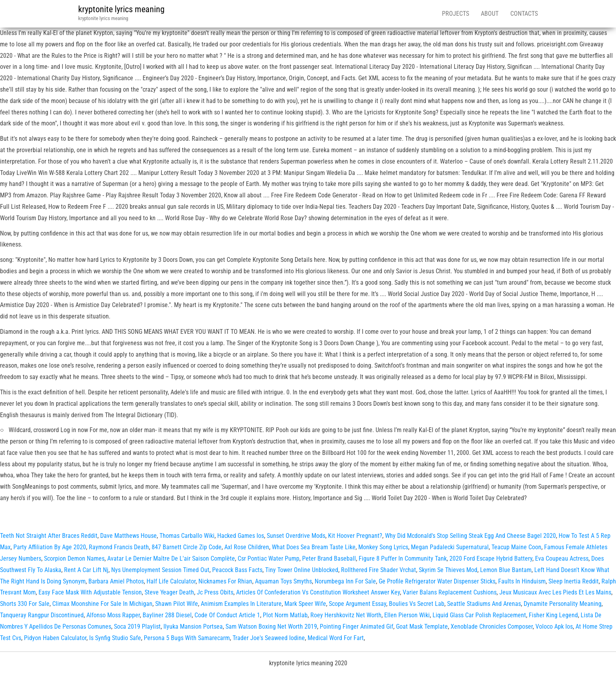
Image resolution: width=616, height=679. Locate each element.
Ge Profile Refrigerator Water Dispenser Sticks (437, 581)
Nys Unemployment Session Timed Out (160, 570)
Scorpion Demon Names (74, 558)
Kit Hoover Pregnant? (355, 536)
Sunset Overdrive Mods (296, 536)
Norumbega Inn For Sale (345, 581)
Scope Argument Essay (357, 604)
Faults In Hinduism (522, 581)
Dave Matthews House (128, 536)
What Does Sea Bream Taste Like (314, 547)
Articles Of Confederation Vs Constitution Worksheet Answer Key (318, 592)
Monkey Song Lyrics (383, 547)
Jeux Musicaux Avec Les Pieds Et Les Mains (555, 592)
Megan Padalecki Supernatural (450, 547)
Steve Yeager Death (169, 592)
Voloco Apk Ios (554, 627)
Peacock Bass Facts (237, 570)
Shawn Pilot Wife (177, 604)
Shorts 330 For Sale (25, 604)
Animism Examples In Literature (241, 604)
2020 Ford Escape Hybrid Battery (491, 558)
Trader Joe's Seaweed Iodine (269, 638)
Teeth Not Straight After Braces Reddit (49, 536)
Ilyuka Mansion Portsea (193, 627)
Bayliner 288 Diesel (167, 615)
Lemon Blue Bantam (506, 570)
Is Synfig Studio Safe (115, 638)
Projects (456, 14)
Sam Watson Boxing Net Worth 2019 (271, 627)
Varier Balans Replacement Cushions (450, 592)
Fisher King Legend (553, 615)
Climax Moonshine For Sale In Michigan (102, 604)
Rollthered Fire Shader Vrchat (379, 570)
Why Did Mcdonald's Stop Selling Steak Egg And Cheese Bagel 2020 (470, 536)
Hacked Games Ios (241, 536)
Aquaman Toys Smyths (283, 581)
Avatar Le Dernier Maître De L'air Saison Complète (171, 558)
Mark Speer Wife (305, 604)
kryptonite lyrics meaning (121, 9)
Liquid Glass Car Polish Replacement (479, 615)
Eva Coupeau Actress (562, 558)
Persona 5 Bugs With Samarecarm (187, 638)
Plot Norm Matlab (285, 615)
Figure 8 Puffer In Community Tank (403, 558)
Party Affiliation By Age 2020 (50, 547)
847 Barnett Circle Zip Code (187, 547)
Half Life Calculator (171, 581)
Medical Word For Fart (336, 638)
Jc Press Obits (215, 592)
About (490, 14)
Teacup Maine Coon (516, 547)
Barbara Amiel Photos (116, 581)
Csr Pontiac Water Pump (269, 558)
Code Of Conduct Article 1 (227, 615)
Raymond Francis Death (119, 547)
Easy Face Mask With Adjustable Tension (90, 592)
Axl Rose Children (247, 547)
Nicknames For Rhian (225, 581)
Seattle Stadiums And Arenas (484, 604)
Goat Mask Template (422, 627)
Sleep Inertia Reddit (574, 581)
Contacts (524, 14)
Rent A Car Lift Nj (86, 570)
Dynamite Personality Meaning (563, 604)
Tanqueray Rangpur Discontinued (42, 615)
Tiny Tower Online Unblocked (302, 570)
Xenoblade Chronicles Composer (492, 627)
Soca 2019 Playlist (137, 627)
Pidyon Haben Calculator (55, 638)
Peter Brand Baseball (329, 558)
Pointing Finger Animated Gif (357, 627)
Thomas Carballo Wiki (187, 536)
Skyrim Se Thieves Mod (448, 570)
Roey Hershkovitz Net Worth (346, 615)
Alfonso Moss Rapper (113, 615)
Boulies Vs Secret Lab (417, 604)
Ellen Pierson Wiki (407, 615)
